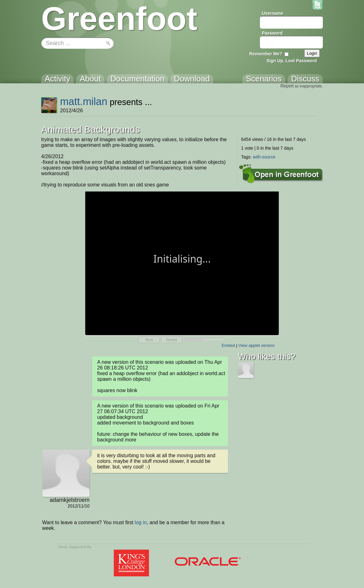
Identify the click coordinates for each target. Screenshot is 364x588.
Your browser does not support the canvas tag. (182, 263)
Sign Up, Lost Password (292, 61)
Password (272, 33)
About (62, 547)
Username (273, 13)
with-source (264, 157)
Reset (171, 340)
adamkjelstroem (70, 500)
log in (141, 522)
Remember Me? (266, 54)
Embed (228, 345)
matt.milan (84, 101)
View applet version (256, 345)
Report (287, 86)
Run (149, 340)
